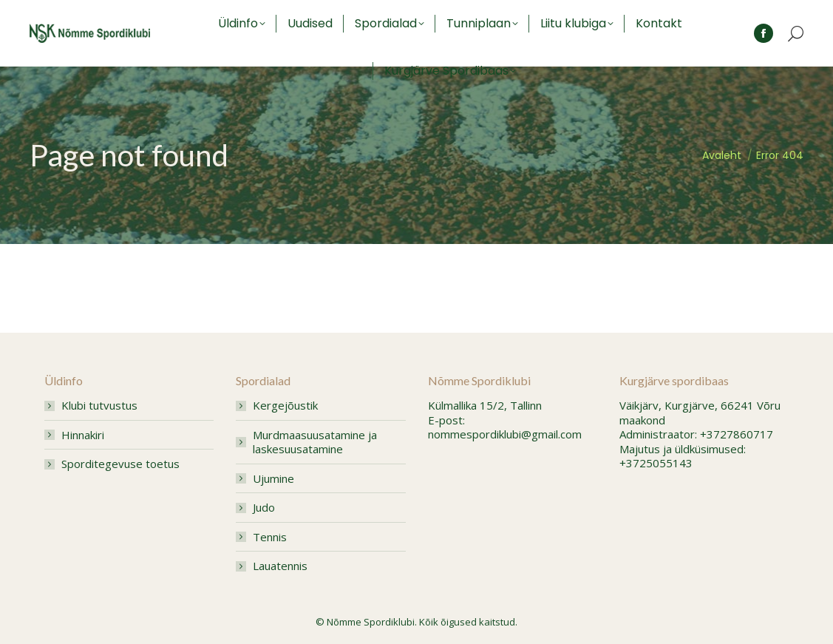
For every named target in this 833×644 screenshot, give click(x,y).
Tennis (270, 537)
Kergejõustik (285, 406)
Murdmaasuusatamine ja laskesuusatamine (315, 443)
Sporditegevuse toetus (120, 464)
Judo (264, 508)
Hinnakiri (83, 435)
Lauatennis (280, 566)
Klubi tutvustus (99, 406)
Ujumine (273, 479)
